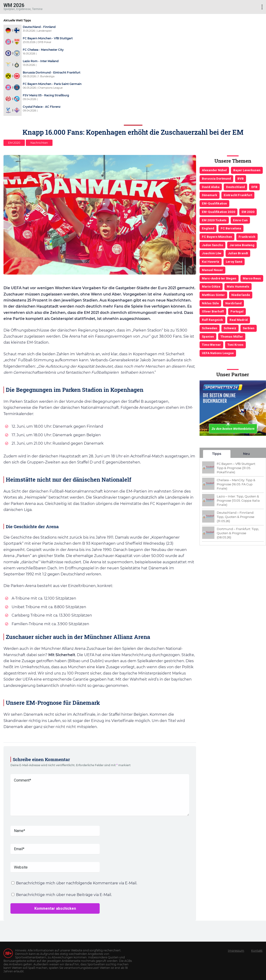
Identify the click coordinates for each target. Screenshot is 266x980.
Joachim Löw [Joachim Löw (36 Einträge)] (212, 253)
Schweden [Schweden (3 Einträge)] (210, 328)
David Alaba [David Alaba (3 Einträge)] (211, 187)
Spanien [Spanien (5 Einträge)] (208, 336)
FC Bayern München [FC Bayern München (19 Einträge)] (217, 237)
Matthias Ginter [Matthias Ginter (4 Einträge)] (213, 295)
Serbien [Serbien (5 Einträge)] (249, 328)
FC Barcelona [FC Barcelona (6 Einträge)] (231, 228)
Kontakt (257, 951)
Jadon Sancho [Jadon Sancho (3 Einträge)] (212, 245)
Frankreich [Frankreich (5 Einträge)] (247, 237)
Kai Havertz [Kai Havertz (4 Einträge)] (211, 262)
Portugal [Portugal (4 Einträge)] (237, 311)
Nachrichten (39, 143)
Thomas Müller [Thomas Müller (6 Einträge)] (232, 336)
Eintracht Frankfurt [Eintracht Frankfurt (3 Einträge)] (238, 195)
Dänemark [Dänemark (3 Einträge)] (210, 195)
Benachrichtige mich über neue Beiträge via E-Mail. (64, 895)
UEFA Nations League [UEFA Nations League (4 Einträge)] (218, 353)
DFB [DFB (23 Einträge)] (254, 187)
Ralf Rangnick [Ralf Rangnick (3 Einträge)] (212, 320)
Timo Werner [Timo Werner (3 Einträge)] (211, 345)
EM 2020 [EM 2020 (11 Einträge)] (248, 212)
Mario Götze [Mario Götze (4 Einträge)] (211, 286)
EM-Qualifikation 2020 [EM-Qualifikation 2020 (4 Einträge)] (218, 212)
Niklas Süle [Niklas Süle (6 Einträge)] (210, 303)
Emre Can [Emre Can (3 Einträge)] (240, 220)
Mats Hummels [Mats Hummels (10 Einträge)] (238, 286)
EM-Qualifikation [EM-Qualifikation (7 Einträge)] (214, 203)
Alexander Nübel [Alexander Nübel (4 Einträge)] (214, 170)
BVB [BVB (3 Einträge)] (241, 178)
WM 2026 (14, 5)
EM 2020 (14, 143)
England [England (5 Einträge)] (208, 228)
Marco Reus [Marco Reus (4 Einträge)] (252, 278)
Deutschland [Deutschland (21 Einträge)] (235, 187)
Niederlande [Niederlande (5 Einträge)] (241, 295)
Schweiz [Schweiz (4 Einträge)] (230, 328)
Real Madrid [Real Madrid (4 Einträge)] (239, 320)
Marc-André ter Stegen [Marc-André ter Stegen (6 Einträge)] (219, 278)
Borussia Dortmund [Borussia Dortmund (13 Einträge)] (216, 178)
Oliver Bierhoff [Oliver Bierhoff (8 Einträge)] (213, 311)
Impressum (236, 951)
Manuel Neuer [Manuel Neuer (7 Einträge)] (212, 270)
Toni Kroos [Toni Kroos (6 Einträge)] (235, 345)
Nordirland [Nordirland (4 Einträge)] (233, 303)
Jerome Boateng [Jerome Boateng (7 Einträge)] (242, 245)
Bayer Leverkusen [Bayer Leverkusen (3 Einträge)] (247, 170)
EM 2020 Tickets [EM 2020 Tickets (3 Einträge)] (214, 220)
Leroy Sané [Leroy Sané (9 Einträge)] (234, 262)
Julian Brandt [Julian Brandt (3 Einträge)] (238, 253)
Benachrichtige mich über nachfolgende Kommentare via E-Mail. (77, 883)
